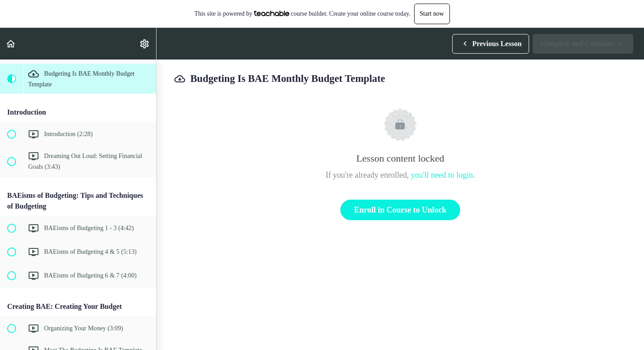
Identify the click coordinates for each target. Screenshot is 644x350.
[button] (11, 44)
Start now (432, 14)
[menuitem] (145, 44)
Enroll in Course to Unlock (400, 210)
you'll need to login (442, 175)
